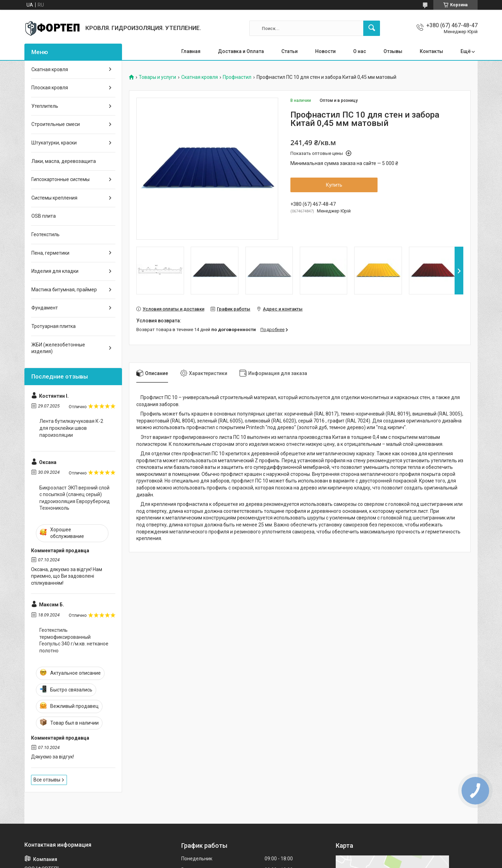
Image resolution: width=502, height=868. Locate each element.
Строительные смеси (56, 124)
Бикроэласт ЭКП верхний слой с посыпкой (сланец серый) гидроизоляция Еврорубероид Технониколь (75, 498)
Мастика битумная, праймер (64, 290)
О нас (360, 51)
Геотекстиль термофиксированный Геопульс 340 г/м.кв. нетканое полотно (74, 640)
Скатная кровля (200, 77)
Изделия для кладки (55, 271)
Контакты (431, 51)
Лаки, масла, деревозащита (64, 161)
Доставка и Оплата (241, 51)
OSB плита (44, 216)
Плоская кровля (50, 88)
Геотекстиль (45, 234)
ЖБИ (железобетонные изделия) (58, 348)
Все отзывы (47, 780)
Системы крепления (54, 198)
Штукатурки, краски (54, 143)
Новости (325, 51)
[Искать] (372, 28)
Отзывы (393, 51)
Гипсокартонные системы (60, 179)
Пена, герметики (50, 253)
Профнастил (237, 77)
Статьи (290, 51)
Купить (334, 185)
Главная (191, 51)
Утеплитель (45, 106)
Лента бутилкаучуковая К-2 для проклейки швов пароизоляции (71, 428)
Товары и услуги (157, 77)
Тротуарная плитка (54, 326)
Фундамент (45, 308)
